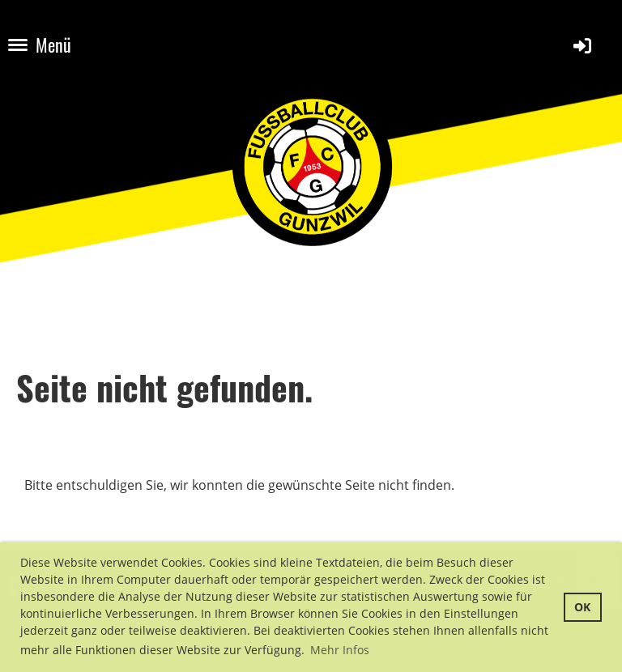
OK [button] (582, 607)
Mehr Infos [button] (340, 650)
